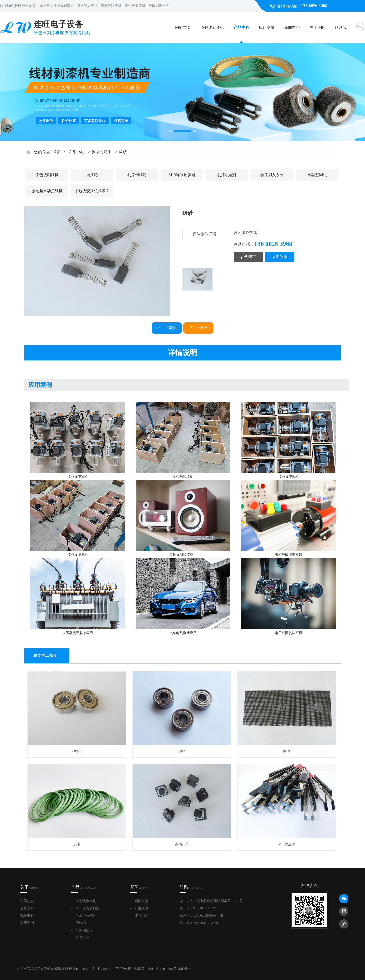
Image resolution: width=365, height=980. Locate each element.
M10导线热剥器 (182, 175)
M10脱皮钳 (286, 844)
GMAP (104, 969)
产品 (84, 887)
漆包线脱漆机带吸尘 (92, 191)
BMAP (88, 969)
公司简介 (27, 901)
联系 (191, 887)
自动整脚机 (317, 175)
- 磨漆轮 (79, 923)
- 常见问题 (140, 916)
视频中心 (27, 916)
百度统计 (123, 969)
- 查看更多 (80, 937)
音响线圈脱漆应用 (183, 555)
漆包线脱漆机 (78, 477)
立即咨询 (280, 257)
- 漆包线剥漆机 (84, 901)
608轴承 (77, 751)
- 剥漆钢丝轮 (82, 930)
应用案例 (267, 27)
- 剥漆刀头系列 (84, 916)
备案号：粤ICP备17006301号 (155, 969)
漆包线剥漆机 (212, 27)
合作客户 (27, 908)
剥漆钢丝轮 (137, 175)
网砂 (287, 751)
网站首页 (183, 27)
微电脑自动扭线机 (47, 191)
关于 (30, 887)
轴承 (182, 751)
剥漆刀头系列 (272, 175)
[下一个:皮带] (198, 328)
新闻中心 (292, 27)
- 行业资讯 (140, 908)
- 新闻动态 (140, 901)
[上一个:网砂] (167, 328)
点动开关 (182, 844)
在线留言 (248, 257)
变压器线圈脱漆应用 (78, 633)
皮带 (77, 844)
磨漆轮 (92, 175)
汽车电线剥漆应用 (183, 633)
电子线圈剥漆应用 (289, 633)
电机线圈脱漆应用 (289, 555)
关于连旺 (317, 27)
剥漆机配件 (101, 152)
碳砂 (123, 152)
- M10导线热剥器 (85, 908)
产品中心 (241, 27)
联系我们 (343, 27)
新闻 (139, 887)
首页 (57, 152)
